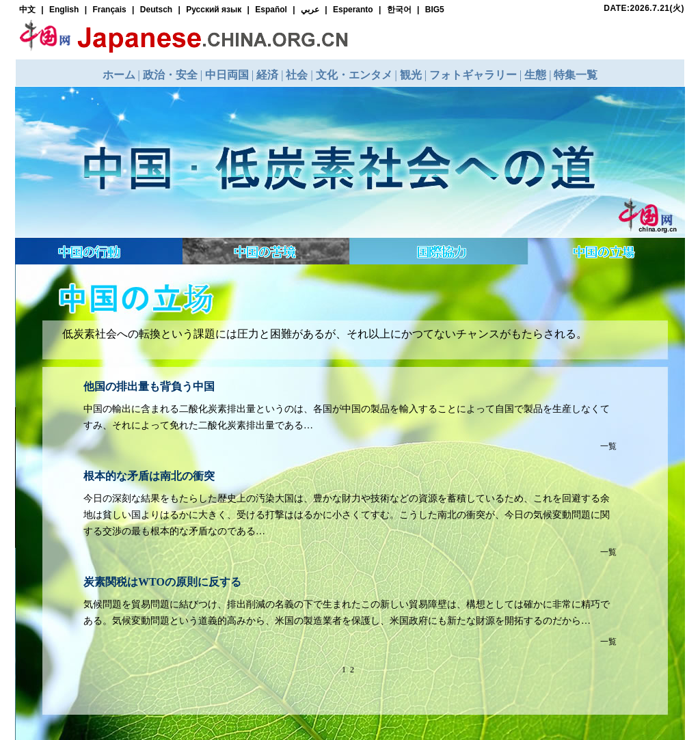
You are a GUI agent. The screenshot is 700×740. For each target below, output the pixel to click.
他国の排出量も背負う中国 (149, 386)
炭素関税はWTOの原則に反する (162, 582)
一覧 (608, 446)
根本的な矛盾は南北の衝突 (149, 476)
